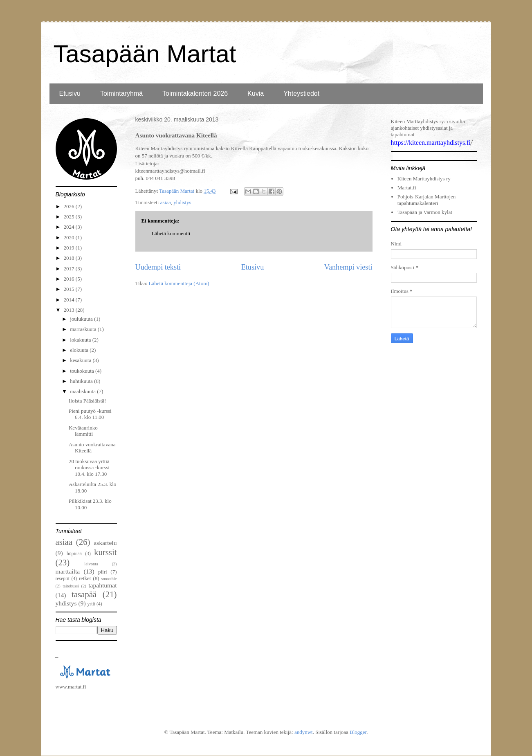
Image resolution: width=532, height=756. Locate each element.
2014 (70, 300)
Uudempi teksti (158, 267)
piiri (103, 572)
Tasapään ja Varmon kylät (425, 212)
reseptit (63, 579)
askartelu (105, 543)
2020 (70, 237)
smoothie (109, 579)
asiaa (166, 202)
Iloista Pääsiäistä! (87, 401)
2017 (70, 269)
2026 (70, 206)
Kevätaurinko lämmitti (83, 431)
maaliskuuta (83, 391)
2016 (70, 279)
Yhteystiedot (301, 93)
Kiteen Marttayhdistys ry (424, 179)
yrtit (91, 604)
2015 (70, 289)
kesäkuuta (81, 360)
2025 (70, 217)
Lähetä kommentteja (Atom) (179, 283)
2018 (70, 258)
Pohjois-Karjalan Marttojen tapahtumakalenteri (427, 200)
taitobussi (71, 586)
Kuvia (256, 93)
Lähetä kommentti (171, 233)
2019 (70, 248)
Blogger (358, 732)
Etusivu (70, 93)
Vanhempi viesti (348, 267)
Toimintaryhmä (121, 93)
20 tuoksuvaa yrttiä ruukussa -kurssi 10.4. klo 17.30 (89, 468)
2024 (70, 227)
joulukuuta (82, 319)
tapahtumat (102, 585)
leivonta (91, 564)
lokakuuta (81, 340)
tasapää (84, 594)
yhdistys (182, 202)
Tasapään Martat (145, 54)
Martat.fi (407, 188)
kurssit (105, 552)
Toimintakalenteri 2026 (195, 93)
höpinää (74, 554)
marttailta (68, 571)
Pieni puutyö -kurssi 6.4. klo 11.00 (90, 414)
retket (85, 578)
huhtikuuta (82, 381)
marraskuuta (84, 329)
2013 (70, 310)
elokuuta (80, 350)
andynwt (304, 732)
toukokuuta (83, 371)
